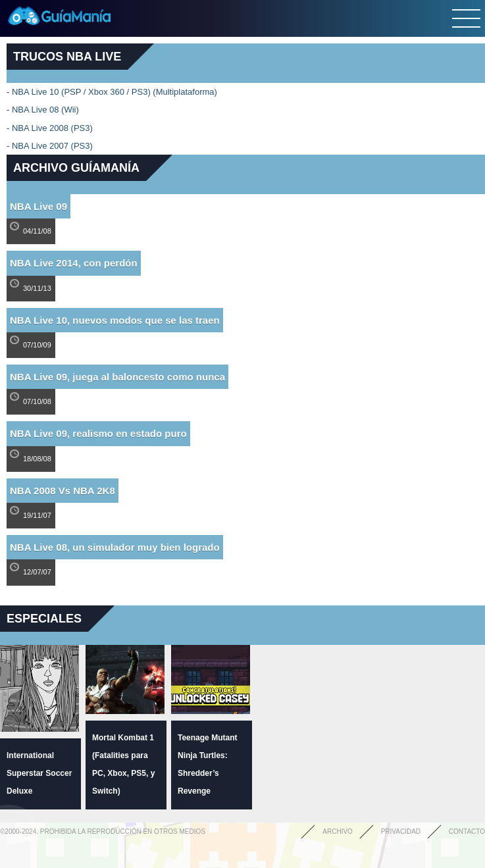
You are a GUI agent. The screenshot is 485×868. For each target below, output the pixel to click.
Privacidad (401, 831)
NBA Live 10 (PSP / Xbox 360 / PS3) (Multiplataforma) (115, 92)
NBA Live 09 (38, 206)
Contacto (467, 831)
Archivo (338, 831)
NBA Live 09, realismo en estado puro (98, 433)
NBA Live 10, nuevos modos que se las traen (115, 320)
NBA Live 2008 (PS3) (52, 128)
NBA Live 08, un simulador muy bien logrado (115, 547)
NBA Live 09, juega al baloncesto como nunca (117, 377)
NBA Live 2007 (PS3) (52, 146)
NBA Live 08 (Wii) (45, 110)
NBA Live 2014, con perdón (74, 263)
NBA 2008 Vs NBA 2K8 (63, 491)
